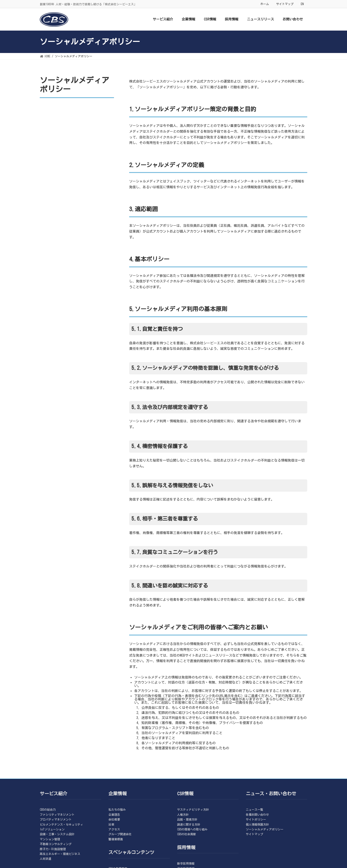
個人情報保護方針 (257, 824)
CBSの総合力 (48, 809)
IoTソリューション (52, 829)
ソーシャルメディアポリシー (265, 829)
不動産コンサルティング (56, 844)
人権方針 (183, 815)
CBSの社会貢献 (187, 834)
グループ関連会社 (120, 834)
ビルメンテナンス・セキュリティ (61, 824)
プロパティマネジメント (56, 819)
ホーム (265, 4)
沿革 (111, 824)
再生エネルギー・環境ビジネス (60, 854)
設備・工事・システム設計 (57, 834)
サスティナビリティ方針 (193, 809)
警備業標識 (116, 839)
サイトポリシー (256, 819)
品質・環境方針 (187, 819)
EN (302, 4)
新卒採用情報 (186, 863)
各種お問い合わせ (257, 815)
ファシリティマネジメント (57, 815)
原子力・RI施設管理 (53, 849)
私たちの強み (117, 809)
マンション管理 (50, 839)
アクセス (114, 829)
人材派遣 (46, 859)
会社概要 (114, 819)
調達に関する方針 (189, 824)
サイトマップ (285, 4)
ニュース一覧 (254, 809)
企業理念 (114, 815)
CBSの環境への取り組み (192, 829)
